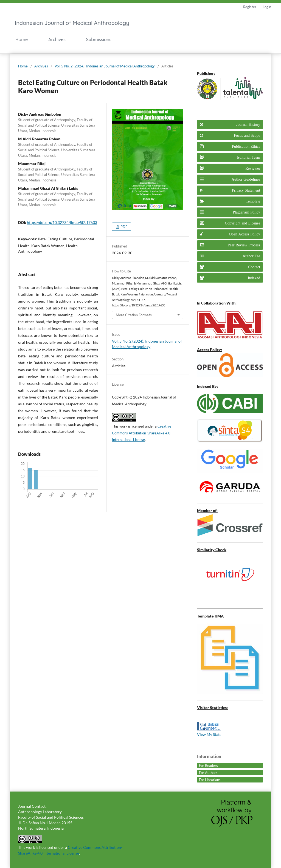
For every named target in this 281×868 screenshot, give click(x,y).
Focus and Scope (247, 135)
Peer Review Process (244, 245)
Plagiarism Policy (246, 212)
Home (22, 39)
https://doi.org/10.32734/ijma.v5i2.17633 (62, 222)
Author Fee (251, 256)
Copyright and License (242, 223)
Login (267, 7)
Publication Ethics (246, 146)
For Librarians (210, 780)
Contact (254, 267)
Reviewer (253, 168)
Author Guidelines (246, 179)
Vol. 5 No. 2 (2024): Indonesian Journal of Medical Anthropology (105, 66)
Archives (57, 39)
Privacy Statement (246, 190)
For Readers (208, 765)
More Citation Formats (134, 315)
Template (253, 201)
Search (218, 40)
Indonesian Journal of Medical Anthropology (72, 23)
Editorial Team (249, 157)
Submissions (99, 39)
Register (250, 7)
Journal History (248, 124)
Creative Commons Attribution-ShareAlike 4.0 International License (142, 433)
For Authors (208, 773)
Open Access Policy (245, 234)
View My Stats (209, 734)
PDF (123, 227)
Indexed (254, 278)
